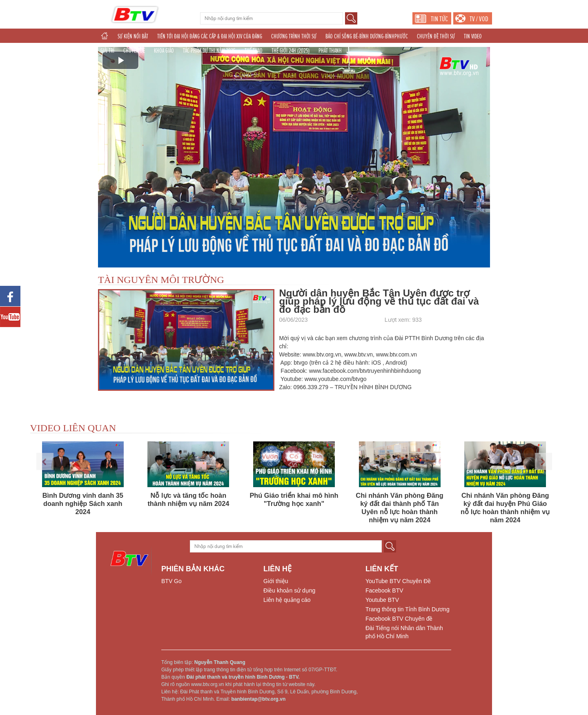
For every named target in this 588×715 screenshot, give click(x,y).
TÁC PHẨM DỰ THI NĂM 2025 (209, 51)
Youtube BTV (382, 600)
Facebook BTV (384, 590)
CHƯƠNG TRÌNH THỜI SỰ (294, 36)
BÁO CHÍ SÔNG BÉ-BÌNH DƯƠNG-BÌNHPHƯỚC (367, 36)
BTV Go (171, 581)
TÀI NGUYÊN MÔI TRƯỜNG (161, 280)
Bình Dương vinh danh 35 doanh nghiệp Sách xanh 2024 (83, 503)
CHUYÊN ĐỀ (134, 51)
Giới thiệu (276, 581)
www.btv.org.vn (322, 354)
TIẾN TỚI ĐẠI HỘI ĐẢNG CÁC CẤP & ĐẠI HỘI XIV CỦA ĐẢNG (210, 36)
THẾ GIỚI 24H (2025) (291, 51)
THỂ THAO (254, 51)
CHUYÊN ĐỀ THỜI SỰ (436, 36)
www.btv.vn (359, 354)
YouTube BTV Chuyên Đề (398, 581)
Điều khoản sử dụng (289, 590)
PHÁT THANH (330, 51)
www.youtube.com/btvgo (336, 379)
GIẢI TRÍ (107, 51)
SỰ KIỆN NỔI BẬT (133, 36)
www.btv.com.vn (396, 354)
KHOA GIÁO (164, 51)
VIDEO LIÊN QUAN (73, 428)
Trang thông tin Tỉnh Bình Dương (408, 609)
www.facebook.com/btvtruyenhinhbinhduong (365, 371)
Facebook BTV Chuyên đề (399, 619)
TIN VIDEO (473, 36)
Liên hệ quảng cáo (287, 600)
